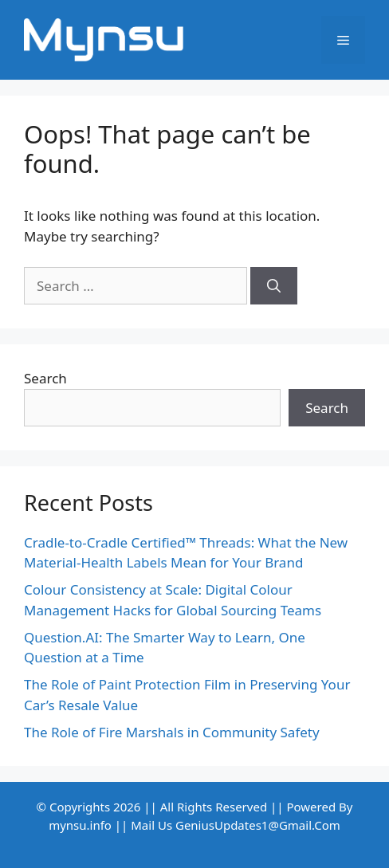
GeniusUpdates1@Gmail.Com (258, 825)
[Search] (274, 286)
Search (45, 378)
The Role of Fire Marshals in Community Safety (172, 732)
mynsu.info (80, 825)
